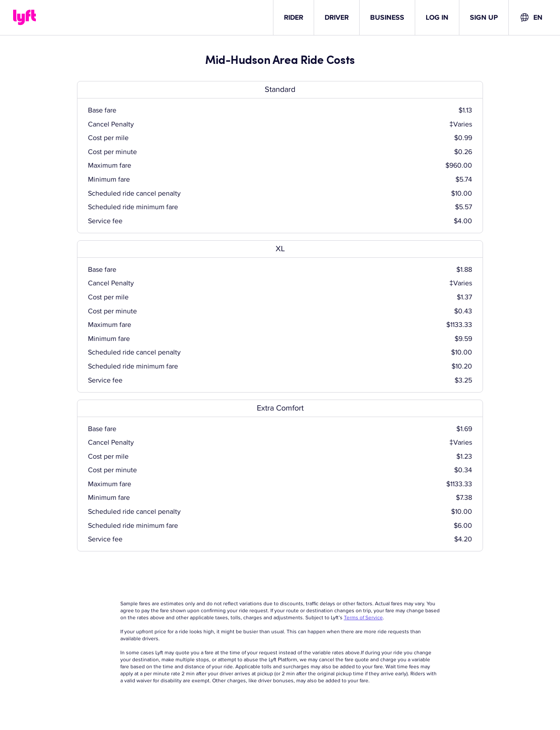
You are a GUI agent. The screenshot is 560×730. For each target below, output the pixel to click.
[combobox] (531, 18)
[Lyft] (24, 18)
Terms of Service (363, 618)
